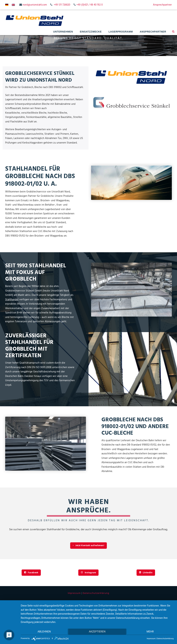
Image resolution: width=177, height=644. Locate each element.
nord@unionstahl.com (35, 5)
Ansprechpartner (162, 5)
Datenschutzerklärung (96, 593)
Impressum (74, 593)
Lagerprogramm (121, 32)
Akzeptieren (97, 632)
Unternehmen (63, 32)
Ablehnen (43, 632)
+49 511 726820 (62, 5)
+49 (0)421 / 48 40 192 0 (90, 5)
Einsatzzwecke (91, 32)
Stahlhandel (12, 300)
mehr (151, 632)
